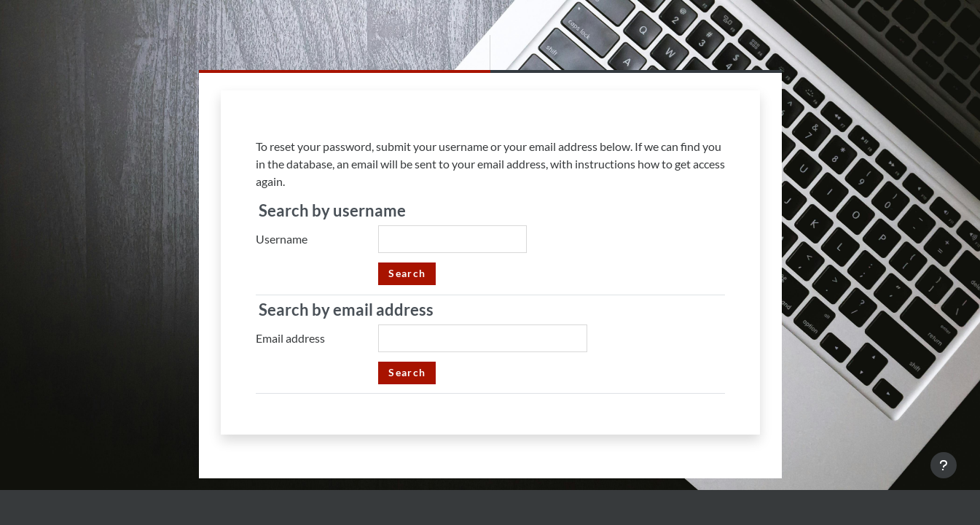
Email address (290, 338)
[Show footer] (944, 465)
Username (282, 239)
